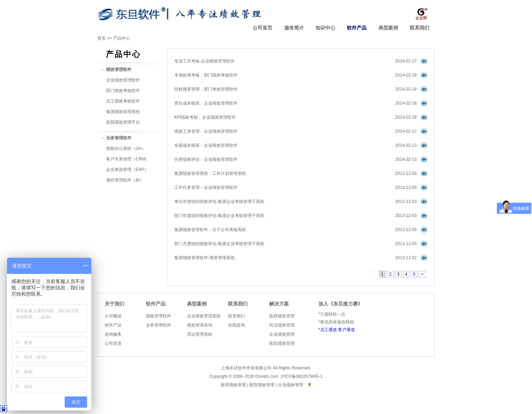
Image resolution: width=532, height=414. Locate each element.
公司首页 (262, 28)
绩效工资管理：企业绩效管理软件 (206, 131)
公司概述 (113, 316)
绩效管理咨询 (200, 325)
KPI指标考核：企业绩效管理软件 (205, 117)
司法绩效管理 (282, 325)
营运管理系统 (200, 334)
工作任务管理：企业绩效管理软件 (206, 188)
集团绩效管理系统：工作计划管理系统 (210, 173)
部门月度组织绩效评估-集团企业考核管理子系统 (219, 244)
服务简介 (294, 28)
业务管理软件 (158, 325)
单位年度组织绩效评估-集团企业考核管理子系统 (219, 202)
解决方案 (279, 304)
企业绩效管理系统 (204, 316)
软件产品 (357, 28)
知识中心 (325, 28)
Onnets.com (267, 376)
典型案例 (388, 28)
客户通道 (346, 330)
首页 (102, 38)
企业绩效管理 (282, 334)
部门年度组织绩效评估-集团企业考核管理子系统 (219, 216)
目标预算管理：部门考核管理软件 (206, 89)
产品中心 (122, 38)
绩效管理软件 (158, 316)
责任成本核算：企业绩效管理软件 (206, 103)
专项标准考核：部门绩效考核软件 (206, 75)
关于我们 (115, 304)
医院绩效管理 (282, 343)
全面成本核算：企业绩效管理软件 (206, 145)
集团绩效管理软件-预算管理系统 (205, 258)
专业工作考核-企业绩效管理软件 (205, 61)
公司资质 (113, 343)
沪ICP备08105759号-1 (301, 376)
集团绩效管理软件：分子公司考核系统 (210, 230)
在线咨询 (236, 325)
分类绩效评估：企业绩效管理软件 (206, 159)
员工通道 (329, 330)
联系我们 (420, 28)
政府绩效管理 (282, 316)
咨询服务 (113, 334)
